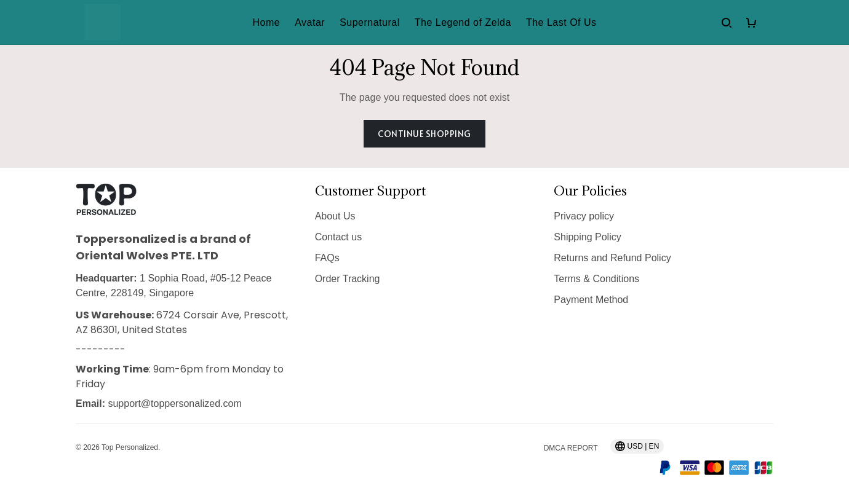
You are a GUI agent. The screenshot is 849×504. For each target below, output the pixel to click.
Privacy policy (584, 216)
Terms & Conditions (596, 279)
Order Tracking (348, 279)
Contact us (338, 237)
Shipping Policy (587, 237)
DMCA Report (571, 448)
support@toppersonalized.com (174, 404)
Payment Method (591, 300)
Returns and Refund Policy (612, 258)
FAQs (327, 258)
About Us (335, 216)
